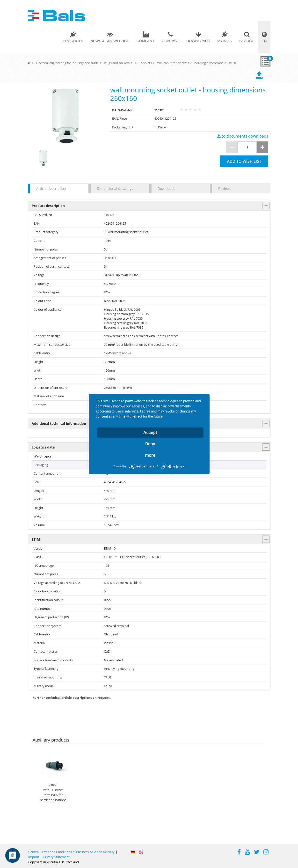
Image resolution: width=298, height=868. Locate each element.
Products (73, 41)
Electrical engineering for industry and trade (67, 63)
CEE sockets (143, 63)
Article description (51, 188)
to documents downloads (243, 136)
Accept (150, 432)
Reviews (225, 188)
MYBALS (225, 41)
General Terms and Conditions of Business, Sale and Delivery (71, 852)
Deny (150, 444)
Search (247, 41)
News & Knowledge (110, 41)
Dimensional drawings (115, 188)
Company (146, 41)
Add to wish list (244, 161)
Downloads (198, 41)
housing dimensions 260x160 (215, 63)
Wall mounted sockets (173, 63)
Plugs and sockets (117, 63)
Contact (171, 41)
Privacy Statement (56, 857)
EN (264, 41)
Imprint (34, 857)
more (150, 455)
